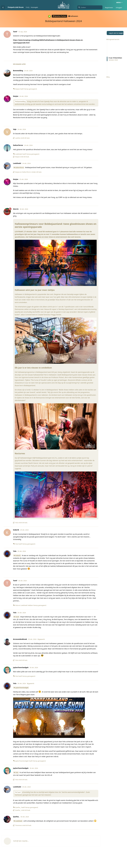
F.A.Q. (28, 7)
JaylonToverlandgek (22, 688)
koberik (18, 556)
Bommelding (21, 102)
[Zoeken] (90, 7)
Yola (17, 773)
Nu (108, 77)
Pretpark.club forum (16, 7)
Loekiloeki (19, 821)
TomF (17, 617)
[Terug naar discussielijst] (3, 7)
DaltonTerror (20, 168)
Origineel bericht (113, 39)
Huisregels (34, 7)
